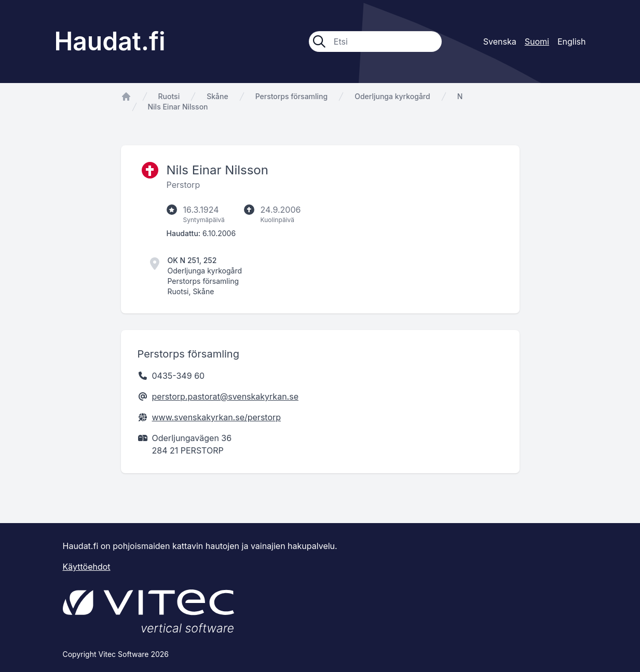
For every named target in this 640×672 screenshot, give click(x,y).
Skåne (217, 96)
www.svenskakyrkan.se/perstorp (217, 417)
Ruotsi (169, 96)
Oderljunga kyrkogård (392, 96)
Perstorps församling (292, 96)
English (572, 42)
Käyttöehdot (87, 567)
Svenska (500, 42)
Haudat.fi (110, 41)
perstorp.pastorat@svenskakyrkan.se (225, 396)
